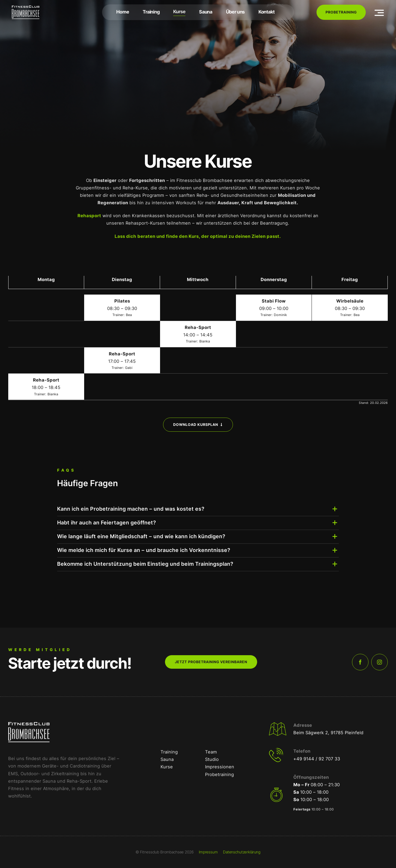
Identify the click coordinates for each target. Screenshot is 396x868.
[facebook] (360, 662)
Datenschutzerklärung (242, 852)
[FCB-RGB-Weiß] (26, 8)
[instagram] (380, 662)
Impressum (208, 852)
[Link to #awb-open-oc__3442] (379, 13)
